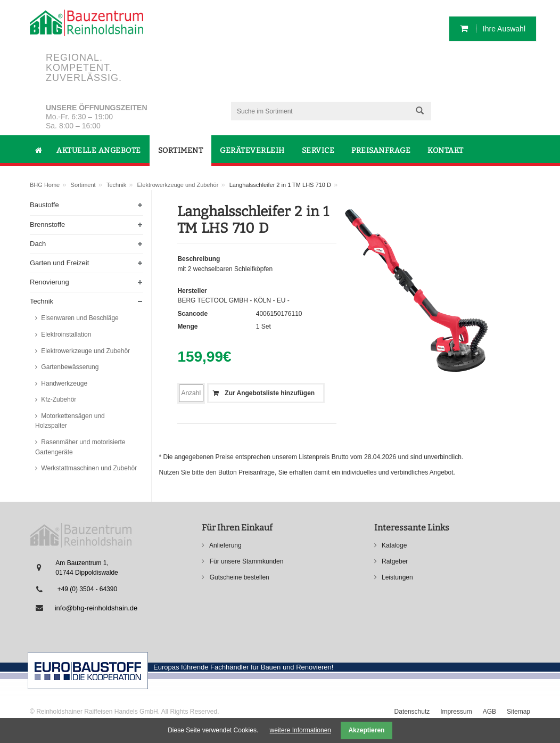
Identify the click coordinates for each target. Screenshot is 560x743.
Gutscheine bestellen (238, 577)
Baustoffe (44, 205)
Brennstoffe (47, 224)
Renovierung (50, 282)
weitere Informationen (300, 730)
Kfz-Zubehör (58, 399)
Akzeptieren (366, 730)
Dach (38, 244)
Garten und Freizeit (59, 263)
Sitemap (518, 712)
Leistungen (397, 577)
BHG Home (45, 185)
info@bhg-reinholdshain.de (96, 608)
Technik (116, 185)
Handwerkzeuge (63, 383)
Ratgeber (394, 561)
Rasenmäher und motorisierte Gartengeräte (80, 447)
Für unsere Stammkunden (245, 561)
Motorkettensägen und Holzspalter (70, 421)
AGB (489, 712)
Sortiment (83, 185)
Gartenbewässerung (69, 367)
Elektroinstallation (65, 334)
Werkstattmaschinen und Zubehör (88, 468)
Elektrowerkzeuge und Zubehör (178, 185)
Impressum (456, 712)
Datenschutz (412, 712)
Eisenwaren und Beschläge (79, 318)
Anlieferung (224, 545)
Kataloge (394, 545)
